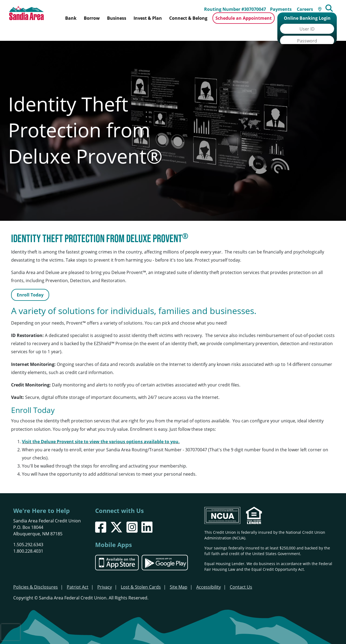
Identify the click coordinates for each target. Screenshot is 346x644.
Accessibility (209, 574)
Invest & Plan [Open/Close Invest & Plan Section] (148, 18)
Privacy (105, 574)
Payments (284, 6)
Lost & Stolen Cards (141, 574)
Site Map (179, 574)
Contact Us (241, 574)
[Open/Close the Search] (334, 5)
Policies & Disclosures (36, 574)
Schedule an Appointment (244, 18)
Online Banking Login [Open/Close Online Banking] (307, 18)
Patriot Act (78, 574)
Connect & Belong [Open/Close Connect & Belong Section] (188, 18)
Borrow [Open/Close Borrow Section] (92, 18)
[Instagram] (132, 514)
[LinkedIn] (147, 514)
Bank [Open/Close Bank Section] (71, 18)
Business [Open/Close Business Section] (117, 18)
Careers (308, 6)
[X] (116, 514)
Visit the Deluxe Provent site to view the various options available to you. (101, 428)
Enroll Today (30, 282)
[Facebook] (101, 514)
